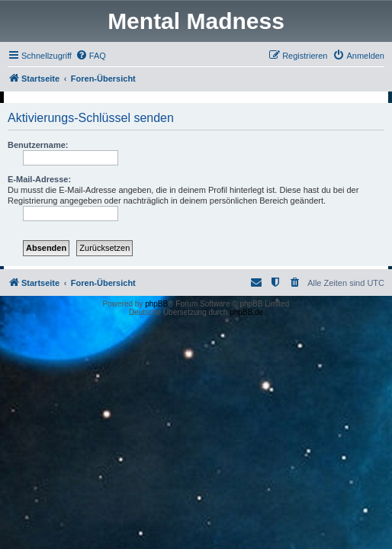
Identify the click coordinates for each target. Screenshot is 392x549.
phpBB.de (246, 312)
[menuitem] (91, 56)
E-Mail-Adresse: (39, 179)
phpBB (156, 304)
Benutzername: (38, 145)
